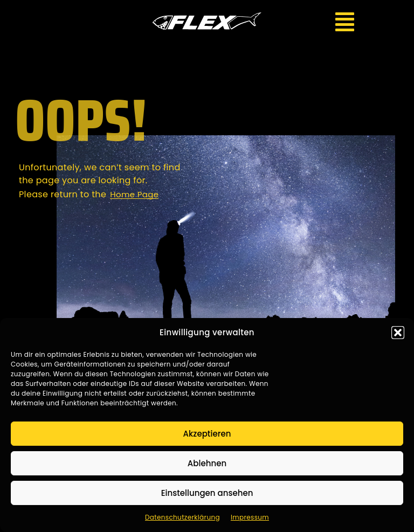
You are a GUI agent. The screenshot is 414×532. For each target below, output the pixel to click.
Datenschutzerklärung (182, 517)
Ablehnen (207, 463)
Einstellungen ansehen (207, 493)
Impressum (250, 517)
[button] (398, 333)
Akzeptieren (207, 434)
